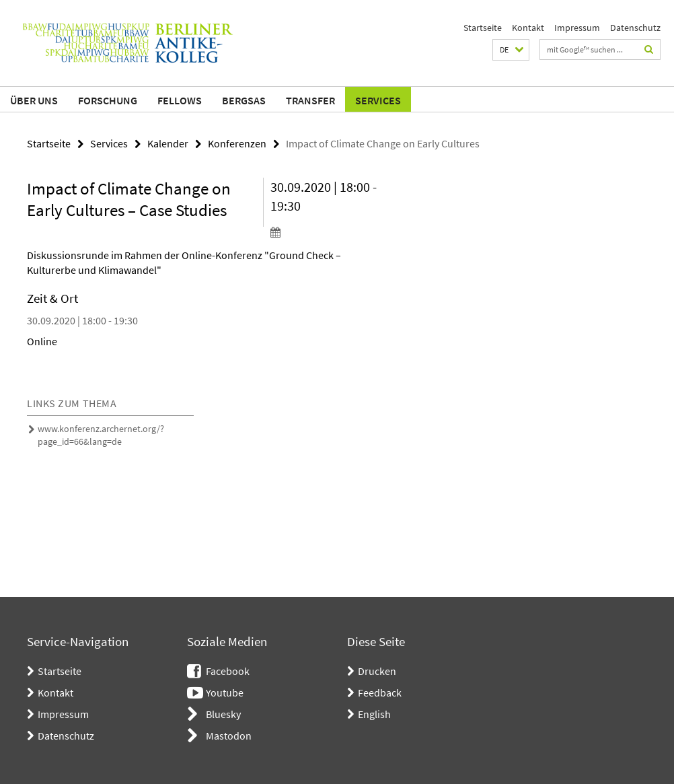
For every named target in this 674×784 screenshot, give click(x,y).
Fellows (180, 100)
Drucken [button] (377, 671)
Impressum (577, 28)
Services (378, 100)
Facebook (228, 671)
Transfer (310, 100)
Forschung (108, 100)
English (374, 714)
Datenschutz (635, 28)
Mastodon (229, 736)
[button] (511, 50)
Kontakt (528, 28)
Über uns (34, 100)
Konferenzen (237, 143)
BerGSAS (244, 100)
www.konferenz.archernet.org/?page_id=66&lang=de (101, 435)
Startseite (483, 28)
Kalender (168, 143)
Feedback (380, 692)
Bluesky (223, 714)
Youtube (225, 692)
